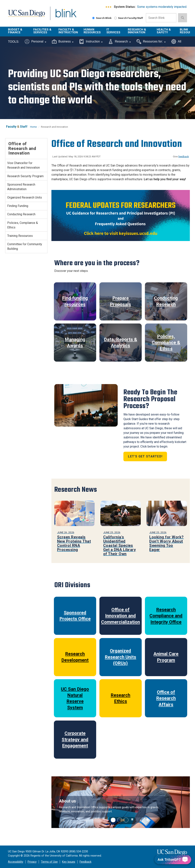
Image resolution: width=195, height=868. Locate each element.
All (176, 42)
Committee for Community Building (25, 246)
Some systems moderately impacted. (162, 7)
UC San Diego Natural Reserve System (75, 698)
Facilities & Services (42, 31)
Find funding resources (75, 301)
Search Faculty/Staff (129, 18)
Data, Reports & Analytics (121, 343)
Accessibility (16, 862)
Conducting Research (166, 301)
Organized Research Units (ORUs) (120, 657)
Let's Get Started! (145, 456)
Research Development (75, 657)
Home (33, 127)
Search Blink (102, 18)
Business (63, 42)
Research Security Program (25, 176)
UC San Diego (25, 16)
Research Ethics (120, 698)
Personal (35, 42)
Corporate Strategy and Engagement (75, 739)
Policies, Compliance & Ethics (166, 343)
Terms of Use (49, 862)
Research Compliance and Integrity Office (166, 616)
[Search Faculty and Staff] (115, 18)
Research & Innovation (137, 31)
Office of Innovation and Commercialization (121, 616)
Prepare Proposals (120, 301)
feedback (184, 157)
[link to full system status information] (109, 7)
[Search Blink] (93, 18)
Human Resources (92, 31)
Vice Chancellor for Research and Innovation (24, 165)
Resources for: (151, 42)
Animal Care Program (166, 657)
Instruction (91, 42)
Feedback (86, 862)
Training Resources (20, 236)
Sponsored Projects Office (75, 616)
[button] (113, 820)
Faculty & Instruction (68, 31)
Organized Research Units (25, 197)
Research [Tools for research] (119, 42)
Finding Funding (18, 206)
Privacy (32, 862)
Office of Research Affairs (166, 698)
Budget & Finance (15, 31)
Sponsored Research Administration (21, 187)
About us (68, 801)
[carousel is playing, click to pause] (132, 820)
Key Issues (69, 862)
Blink (62, 16)
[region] (121, 802)
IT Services (113, 31)
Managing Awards (75, 343)
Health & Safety (164, 31)
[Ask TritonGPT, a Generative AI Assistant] (173, 860)
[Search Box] (161, 18)
